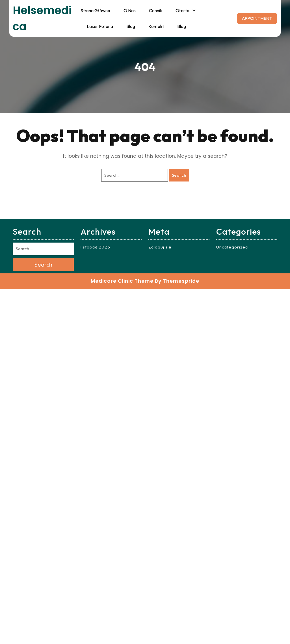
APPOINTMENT (257, 18)
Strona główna (95, 10)
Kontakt (156, 26)
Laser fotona (100, 26)
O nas (130, 10)
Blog (131, 26)
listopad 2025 (95, 247)
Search (179, 175)
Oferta (182, 10)
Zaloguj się (160, 247)
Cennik (156, 10)
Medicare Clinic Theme (122, 281)
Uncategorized (232, 247)
